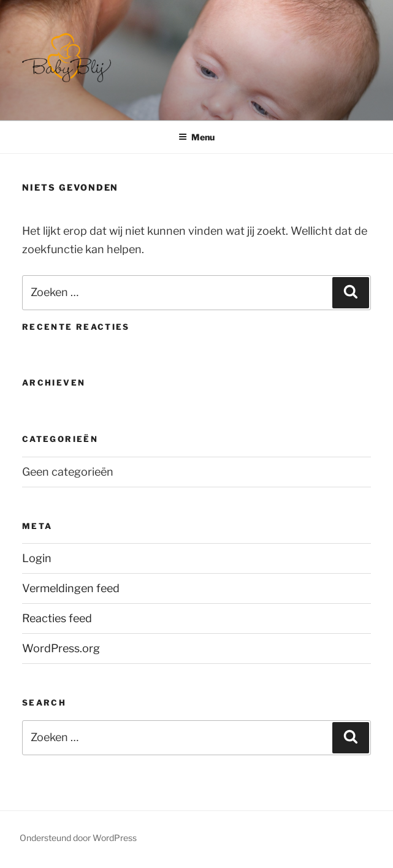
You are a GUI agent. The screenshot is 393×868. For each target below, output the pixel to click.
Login (37, 558)
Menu (196, 137)
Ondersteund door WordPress (78, 838)
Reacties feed (57, 618)
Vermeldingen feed (71, 588)
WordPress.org (61, 648)
